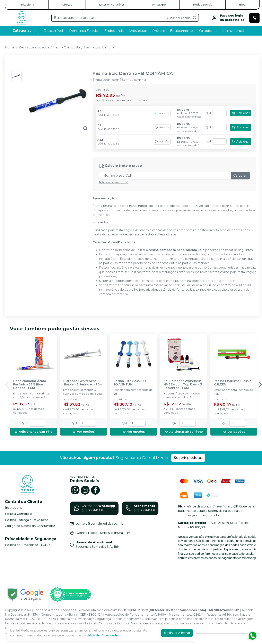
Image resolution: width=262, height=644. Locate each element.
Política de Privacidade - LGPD (27, 545)
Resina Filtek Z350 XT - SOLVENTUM (131, 383)
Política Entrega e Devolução (27, 520)
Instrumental (233, 31)
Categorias (22, 31)
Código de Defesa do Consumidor (30, 526)
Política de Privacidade (101, 635)
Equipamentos (182, 31)
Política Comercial (18, 514)
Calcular (240, 175)
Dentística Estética (84, 31)
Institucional (27, 5)
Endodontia (114, 31)
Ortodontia (208, 31)
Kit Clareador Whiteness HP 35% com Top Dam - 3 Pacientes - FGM (183, 385)
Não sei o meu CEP (113, 182)
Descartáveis (54, 31)
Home (10, 47)
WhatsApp (159, 5)
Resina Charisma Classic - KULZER (233, 383)
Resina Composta (67, 47)
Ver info (162, 113)
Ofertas (67, 5)
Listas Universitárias (112, 5)
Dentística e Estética (34, 47)
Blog (242, 5)
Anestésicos (138, 31)
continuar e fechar (177, 633)
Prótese (159, 31)
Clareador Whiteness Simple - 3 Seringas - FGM (83, 383)
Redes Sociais (203, 5)
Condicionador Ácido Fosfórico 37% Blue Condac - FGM (30, 385)
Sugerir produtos (188, 458)
